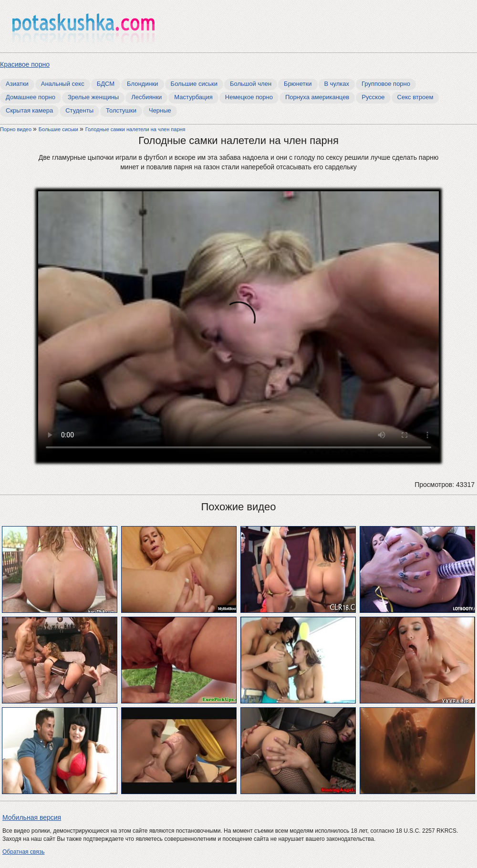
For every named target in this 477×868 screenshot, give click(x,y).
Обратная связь (23, 852)
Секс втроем (415, 97)
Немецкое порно (249, 97)
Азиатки (17, 84)
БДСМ (106, 84)
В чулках (337, 84)
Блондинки (143, 84)
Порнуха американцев (317, 97)
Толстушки (121, 110)
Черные (160, 110)
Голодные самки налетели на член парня (135, 129)
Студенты (79, 110)
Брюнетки (298, 84)
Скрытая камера (29, 110)
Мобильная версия (32, 817)
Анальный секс (63, 84)
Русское (373, 97)
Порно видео (16, 129)
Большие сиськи (194, 84)
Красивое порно (25, 64)
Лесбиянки (146, 97)
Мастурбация (193, 97)
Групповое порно (386, 84)
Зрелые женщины (93, 97)
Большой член (251, 84)
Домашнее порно (31, 97)
